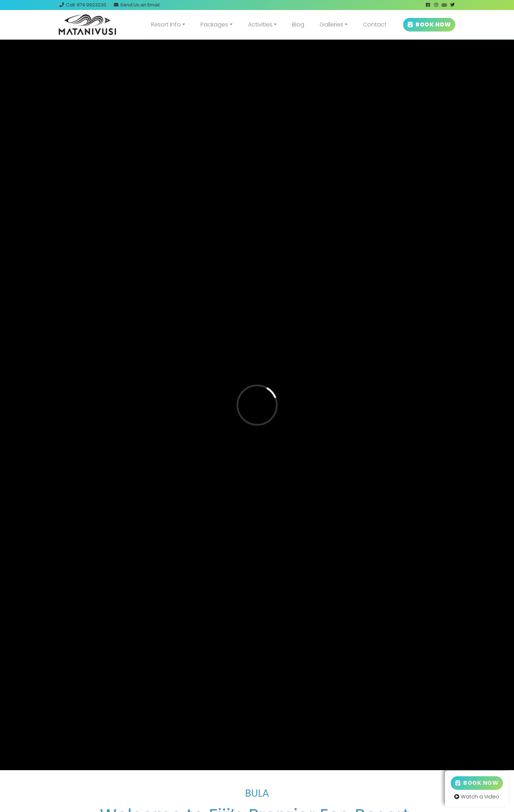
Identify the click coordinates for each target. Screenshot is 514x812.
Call (83, 5)
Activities (260, 25)
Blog (298, 25)
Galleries (331, 25)
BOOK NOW (429, 25)
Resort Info (166, 25)
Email (136, 5)
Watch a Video (477, 797)
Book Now (477, 783)
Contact (375, 25)
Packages (214, 25)
